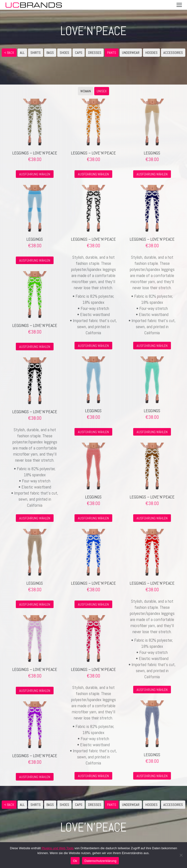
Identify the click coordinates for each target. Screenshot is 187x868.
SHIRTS (36, 53)
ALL (22, 53)
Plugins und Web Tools (58, 848)
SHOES (64, 53)
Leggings (152, 153)
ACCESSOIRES (173, 53)
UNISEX (102, 91)
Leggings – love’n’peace (35, 153)
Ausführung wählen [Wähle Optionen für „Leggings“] (152, 174)
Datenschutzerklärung (100, 861)
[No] (181, 855)
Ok (75, 861)
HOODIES (151, 53)
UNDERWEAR (131, 53)
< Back (9, 53)
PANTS (112, 53)
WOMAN (86, 91)
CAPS (79, 53)
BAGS (50, 53)
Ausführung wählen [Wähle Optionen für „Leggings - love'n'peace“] (35, 174)
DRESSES (95, 53)
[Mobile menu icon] (179, 5)
